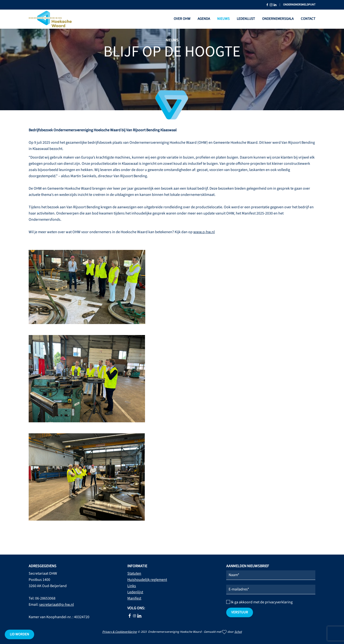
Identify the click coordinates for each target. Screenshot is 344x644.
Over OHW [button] (182, 19)
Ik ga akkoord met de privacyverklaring (259, 602)
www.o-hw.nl (204, 232)
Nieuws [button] (223, 19)
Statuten (134, 573)
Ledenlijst (246, 19)
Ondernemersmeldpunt (299, 5)
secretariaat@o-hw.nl (56, 605)
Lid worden (19, 634)
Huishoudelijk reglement (147, 580)
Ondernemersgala (278, 19)
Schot (238, 632)
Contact (308, 19)
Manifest (134, 598)
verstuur (240, 612)
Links (132, 586)
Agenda (204, 19)
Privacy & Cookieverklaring (120, 632)
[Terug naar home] (50, 19)
